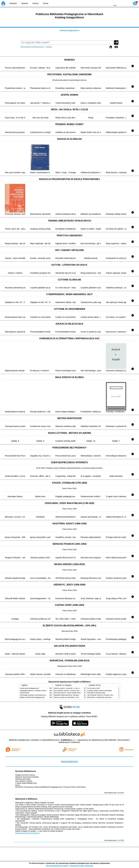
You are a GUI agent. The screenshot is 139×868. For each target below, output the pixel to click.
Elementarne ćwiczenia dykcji (96, 693)
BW (98, 3)
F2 (126, 3)
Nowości (13, 3)
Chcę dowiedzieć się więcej (57, 866)
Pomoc (35, 3)
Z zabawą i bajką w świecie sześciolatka (99, 691)
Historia (25, 3)
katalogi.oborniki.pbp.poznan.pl (27, 833)
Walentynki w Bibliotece (26, 799)
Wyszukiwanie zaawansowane (32, 47)
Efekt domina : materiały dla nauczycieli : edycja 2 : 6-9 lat (105, 697)
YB (103, 3)
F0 (115, 3)
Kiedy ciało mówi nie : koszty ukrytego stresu (67, 693)
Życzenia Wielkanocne (26, 771)
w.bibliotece (68, 740)
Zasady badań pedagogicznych (29, 688)
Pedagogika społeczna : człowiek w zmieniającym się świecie (38, 691)
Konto (46, 3)
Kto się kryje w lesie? (94, 688)
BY (109, 3)
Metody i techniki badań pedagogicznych (32, 697)
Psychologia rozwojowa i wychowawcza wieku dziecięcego (38, 695)
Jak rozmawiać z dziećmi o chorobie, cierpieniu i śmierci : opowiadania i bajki (77, 691)
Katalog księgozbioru (69, 30)
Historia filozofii (25, 693)
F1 (120, 3)
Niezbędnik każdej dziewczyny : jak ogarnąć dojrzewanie (71, 695)
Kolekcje (49, 47)
